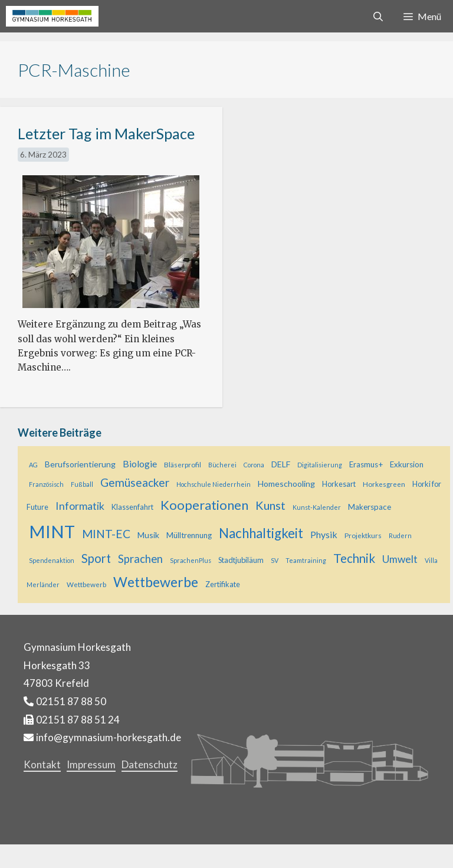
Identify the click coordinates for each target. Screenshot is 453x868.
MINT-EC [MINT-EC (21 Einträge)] (106, 534)
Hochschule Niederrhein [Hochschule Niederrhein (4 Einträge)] (214, 484)
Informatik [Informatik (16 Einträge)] (80, 506)
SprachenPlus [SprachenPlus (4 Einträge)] (191, 560)
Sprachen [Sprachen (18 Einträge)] (140, 559)
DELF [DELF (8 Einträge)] (281, 464)
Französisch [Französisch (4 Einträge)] (46, 484)
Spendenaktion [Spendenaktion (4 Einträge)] (52, 560)
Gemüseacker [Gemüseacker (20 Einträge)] (135, 482)
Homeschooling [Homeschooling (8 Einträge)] (286, 484)
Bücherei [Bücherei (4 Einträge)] (222, 465)
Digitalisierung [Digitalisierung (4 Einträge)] (320, 465)
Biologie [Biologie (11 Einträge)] (140, 464)
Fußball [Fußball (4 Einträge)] (82, 484)
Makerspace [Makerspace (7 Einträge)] (370, 507)
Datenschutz (150, 764)
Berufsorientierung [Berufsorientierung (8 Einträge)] (80, 464)
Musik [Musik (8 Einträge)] (148, 535)
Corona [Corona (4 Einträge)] (254, 465)
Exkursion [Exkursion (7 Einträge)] (407, 464)
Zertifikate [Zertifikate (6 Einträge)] (223, 584)
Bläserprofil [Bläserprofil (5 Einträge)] (183, 465)
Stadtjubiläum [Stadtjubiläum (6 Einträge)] (241, 560)
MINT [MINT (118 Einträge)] (52, 531)
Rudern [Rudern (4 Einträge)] (400, 535)
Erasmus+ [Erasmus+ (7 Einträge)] (366, 464)
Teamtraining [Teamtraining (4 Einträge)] (306, 560)
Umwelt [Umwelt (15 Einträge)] (400, 559)
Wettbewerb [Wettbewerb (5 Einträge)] (86, 584)
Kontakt (42, 764)
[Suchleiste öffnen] (378, 16)
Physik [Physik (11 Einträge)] (324, 534)
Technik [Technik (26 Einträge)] (354, 558)
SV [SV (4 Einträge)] (275, 560)
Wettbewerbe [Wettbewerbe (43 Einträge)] (156, 582)
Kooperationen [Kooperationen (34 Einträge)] (204, 505)
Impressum (91, 764)
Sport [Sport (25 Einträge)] (96, 558)
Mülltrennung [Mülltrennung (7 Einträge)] (189, 535)
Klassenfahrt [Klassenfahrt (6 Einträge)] (132, 507)
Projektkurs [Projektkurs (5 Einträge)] (363, 535)
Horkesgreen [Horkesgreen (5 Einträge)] (384, 484)
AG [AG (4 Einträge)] (33, 465)
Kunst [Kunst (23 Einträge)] (270, 505)
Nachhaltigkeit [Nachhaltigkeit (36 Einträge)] (261, 533)
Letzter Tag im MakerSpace (106, 133)
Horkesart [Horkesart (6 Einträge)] (339, 484)
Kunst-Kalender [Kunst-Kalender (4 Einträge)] (317, 507)
